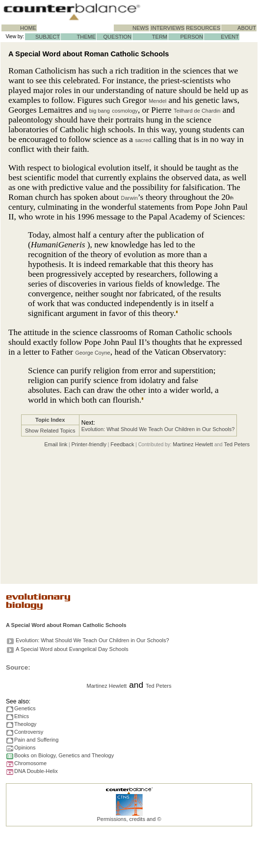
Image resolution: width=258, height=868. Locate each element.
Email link (56, 444)
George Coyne (93, 353)
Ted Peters (237, 444)
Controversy (29, 732)
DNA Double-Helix (36, 771)
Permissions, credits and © (129, 819)
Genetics (25, 708)
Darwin (129, 198)
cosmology (125, 111)
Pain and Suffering (36, 740)
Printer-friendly (89, 444)
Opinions (25, 747)
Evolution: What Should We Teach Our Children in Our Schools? (158, 429)
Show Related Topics (50, 431)
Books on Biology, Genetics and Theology (64, 755)
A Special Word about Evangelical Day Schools (72, 649)
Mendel (157, 101)
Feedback (122, 444)
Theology (25, 724)
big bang (100, 111)
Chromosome (30, 763)
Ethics (22, 716)
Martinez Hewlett (193, 444)
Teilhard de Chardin (197, 111)
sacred (143, 140)
